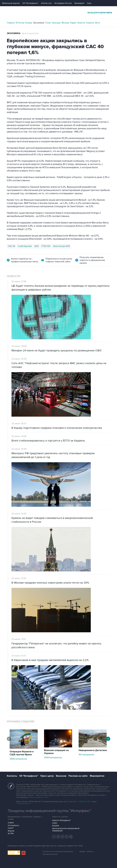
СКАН (55, 823)
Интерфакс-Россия (63, 3)
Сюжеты (90, 23)
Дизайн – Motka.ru (87, 852)
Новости (81, 23)
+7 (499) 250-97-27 (23, 804)
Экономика (39, 23)
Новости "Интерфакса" (61, 820)
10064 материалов (53, 758)
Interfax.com (46, 3)
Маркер (11, 831)
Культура (56, 23)
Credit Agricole (25, 246)
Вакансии (61, 776)
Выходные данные (50, 854)
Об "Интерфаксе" (30, 3)
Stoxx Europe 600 (61, 246)
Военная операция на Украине (56, 752)
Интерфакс (58, 12)
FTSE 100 (46, 246)
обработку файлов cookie (38, 797)
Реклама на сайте (78, 776)
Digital (73, 23)
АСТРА (11, 834)
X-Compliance (13, 825)
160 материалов (86, 755)
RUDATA (56, 826)
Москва (65, 23)
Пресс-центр (47, 776)
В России (20, 23)
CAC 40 (11, 246)
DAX (37, 246)
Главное (11, 23)
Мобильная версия (11, 3)
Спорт (48, 23)
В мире (29, 23)
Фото (98, 23)
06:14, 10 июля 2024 (30, 33)
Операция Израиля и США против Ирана (22, 753)
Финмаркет (79, 3)
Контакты (12, 776)
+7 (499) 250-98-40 (84, 802)
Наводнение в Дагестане (93, 750)
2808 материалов (18, 759)
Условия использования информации (58, 852)
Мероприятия (97, 776)
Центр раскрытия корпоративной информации (66, 830)
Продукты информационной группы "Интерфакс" (49, 811)
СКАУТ (11, 828)
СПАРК (11, 823)
